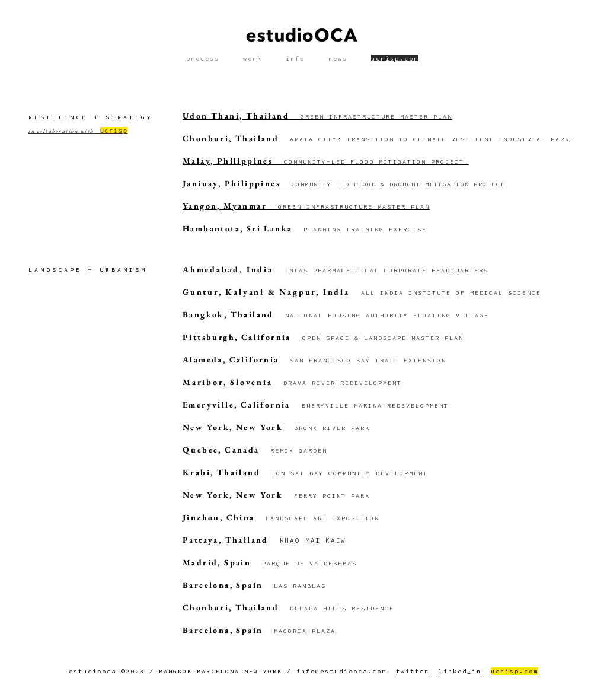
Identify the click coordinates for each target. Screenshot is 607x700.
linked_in (460, 671)
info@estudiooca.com (341, 671)
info (295, 58)
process (203, 58)
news (338, 58)
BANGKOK (175, 671)
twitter (413, 671)
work (253, 58)
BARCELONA (218, 671)
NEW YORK (263, 671)
